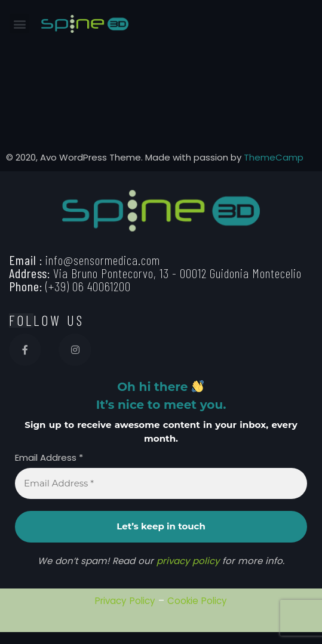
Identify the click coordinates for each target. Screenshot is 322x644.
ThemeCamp (274, 157)
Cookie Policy (197, 601)
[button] (19, 24)
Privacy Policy (125, 601)
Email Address (49, 458)
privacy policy (188, 561)
